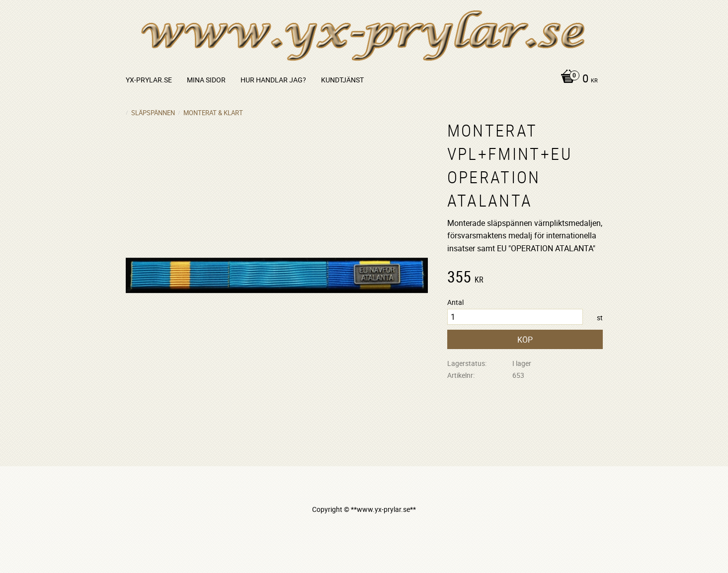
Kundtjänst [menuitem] (342, 80)
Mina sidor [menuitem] (206, 80)
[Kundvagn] (577, 79)
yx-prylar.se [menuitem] (149, 80)
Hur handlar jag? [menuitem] (273, 80)
